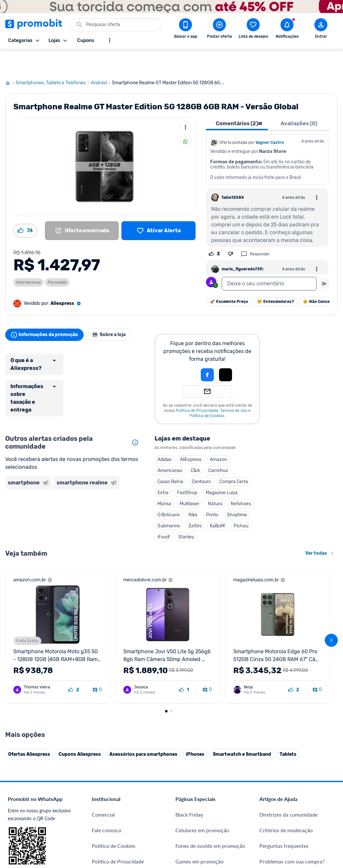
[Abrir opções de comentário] (317, 174)
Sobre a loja (117, 311)
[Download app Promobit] (185, 30)
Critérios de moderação (286, 673)
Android (101, 60)
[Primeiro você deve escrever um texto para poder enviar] (324, 260)
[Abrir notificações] (287, 30)
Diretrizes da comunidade (288, 657)
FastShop (187, 469)
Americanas (170, 447)
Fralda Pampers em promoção (209, 735)
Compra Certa (234, 458)
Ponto (212, 491)
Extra (163, 469)
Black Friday (189, 657)
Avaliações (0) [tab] (299, 100)
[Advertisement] (73, 495)
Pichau (241, 502)
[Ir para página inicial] (10, 60)
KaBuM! (218, 502)
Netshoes (241, 480)
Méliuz (99, 805)
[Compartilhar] (185, 118)
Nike (193, 491)
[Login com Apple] (226, 351)
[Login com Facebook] (207, 351)
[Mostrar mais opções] (110, 40)
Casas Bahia (170, 458)
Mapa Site (103, 735)
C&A (195, 447)
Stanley (186, 514)
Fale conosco (107, 673)
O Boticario (169, 491)
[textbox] (269, 260)
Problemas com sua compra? (292, 704)
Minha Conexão (110, 821)
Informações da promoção (47, 311)
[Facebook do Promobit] (268, 792)
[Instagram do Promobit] (305, 792)
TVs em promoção (196, 751)
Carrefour (218, 447)
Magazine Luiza (222, 469)
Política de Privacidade (197, 387)
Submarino (169, 502)
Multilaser (190, 480)
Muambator (105, 837)
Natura (215, 480)
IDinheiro (102, 774)
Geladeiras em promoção (204, 719)
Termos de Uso (234, 387)
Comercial (103, 657)
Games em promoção (199, 704)
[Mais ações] (185, 104)
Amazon (218, 436)
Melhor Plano (107, 790)
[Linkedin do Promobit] (323, 792)
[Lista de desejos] (158, 207)
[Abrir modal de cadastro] (321, 30)
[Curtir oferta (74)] (25, 207)
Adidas (165, 436)
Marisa (164, 480)
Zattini (195, 502)
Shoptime (237, 491)
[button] (185, 351)
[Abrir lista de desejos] (253, 30)
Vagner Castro (270, 119)
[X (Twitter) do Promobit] (287, 792)
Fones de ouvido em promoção (210, 688)
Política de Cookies (207, 392)
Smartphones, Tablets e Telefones (53, 60)
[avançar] (331, 550)
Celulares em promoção (202, 673)
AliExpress (191, 436)
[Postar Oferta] (219, 30)
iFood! (164, 514)
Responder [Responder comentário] (255, 231)
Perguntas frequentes (284, 688)
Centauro (201, 458)
